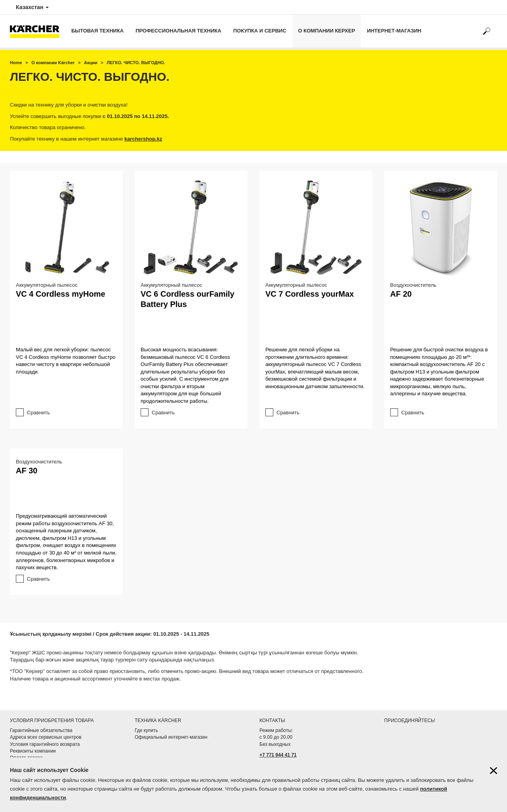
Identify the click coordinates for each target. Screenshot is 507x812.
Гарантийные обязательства (41, 730)
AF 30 (27, 471)
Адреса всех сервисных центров (46, 737)
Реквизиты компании (33, 751)
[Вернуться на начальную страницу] (38, 31)
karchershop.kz (143, 139)
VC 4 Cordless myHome (61, 294)
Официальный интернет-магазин (171, 737)
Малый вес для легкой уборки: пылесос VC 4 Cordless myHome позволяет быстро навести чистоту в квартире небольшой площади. (66, 361)
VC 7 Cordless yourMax (310, 294)
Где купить (146, 730)
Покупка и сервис (260, 31)
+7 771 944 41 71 (278, 755)
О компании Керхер (327, 31)
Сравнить (38, 413)
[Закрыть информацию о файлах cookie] (494, 771)
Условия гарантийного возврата (45, 744)
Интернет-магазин (394, 31)
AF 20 (401, 294)
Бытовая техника (97, 31)
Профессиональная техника (178, 31)
